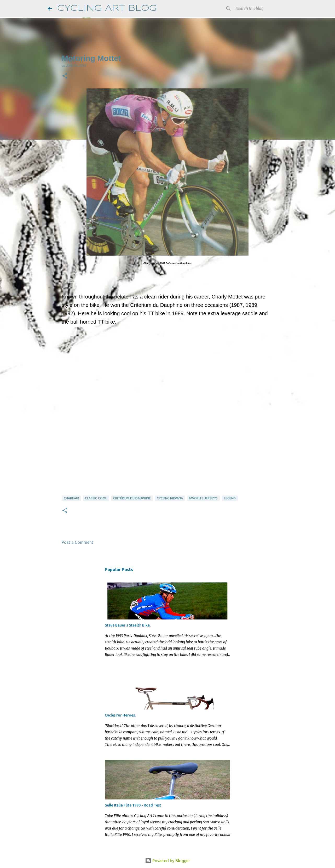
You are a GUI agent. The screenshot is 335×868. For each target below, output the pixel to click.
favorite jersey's (203, 498)
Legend (230, 498)
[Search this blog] (261, 9)
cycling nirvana (170, 498)
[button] (65, 76)
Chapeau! (71, 498)
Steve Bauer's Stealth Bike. (128, 625)
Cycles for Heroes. (120, 715)
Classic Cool (96, 498)
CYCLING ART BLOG (107, 9)
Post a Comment (77, 542)
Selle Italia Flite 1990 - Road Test (133, 805)
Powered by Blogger (168, 861)
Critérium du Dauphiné (132, 498)
